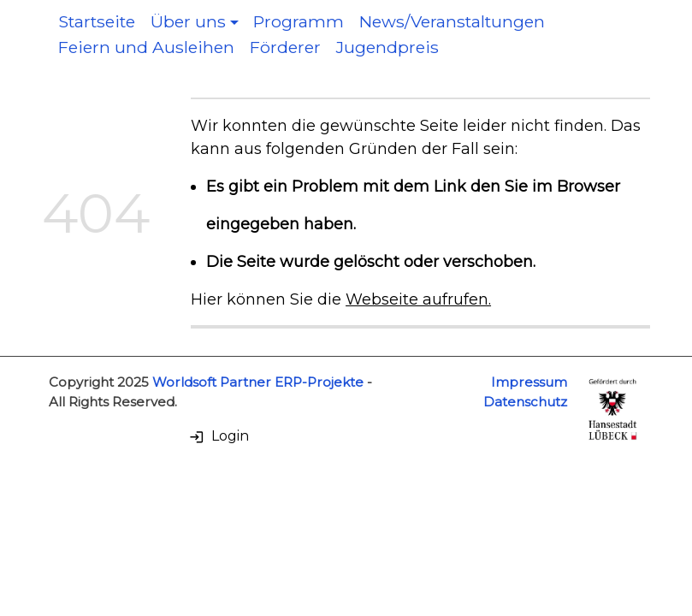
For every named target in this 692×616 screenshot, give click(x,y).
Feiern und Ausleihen (146, 47)
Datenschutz (525, 402)
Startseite (97, 21)
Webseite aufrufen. (418, 299)
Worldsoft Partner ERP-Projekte (258, 382)
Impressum (529, 382)
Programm (299, 21)
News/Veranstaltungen (452, 21)
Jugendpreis (387, 47)
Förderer (285, 47)
